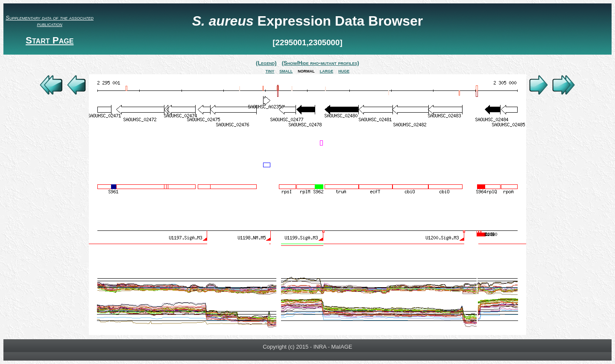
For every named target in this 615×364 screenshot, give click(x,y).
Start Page (50, 40)
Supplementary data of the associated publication (50, 21)
